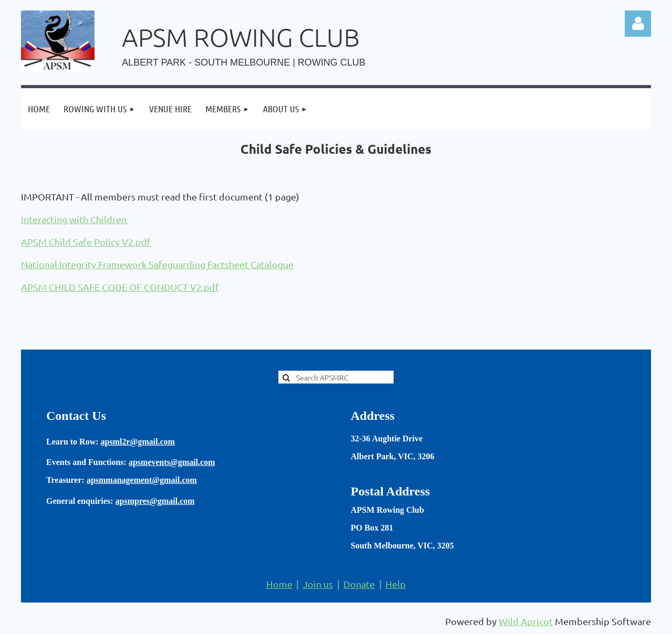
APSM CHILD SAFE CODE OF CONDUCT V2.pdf (120, 287)
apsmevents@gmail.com (172, 462)
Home (279, 584)
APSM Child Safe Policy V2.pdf (86, 242)
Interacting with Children (75, 219)
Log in (638, 24)
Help (396, 584)
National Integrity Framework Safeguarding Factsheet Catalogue (157, 264)
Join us (318, 584)
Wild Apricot (526, 621)
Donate (359, 584)
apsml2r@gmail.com (138, 442)
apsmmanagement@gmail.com (142, 480)
